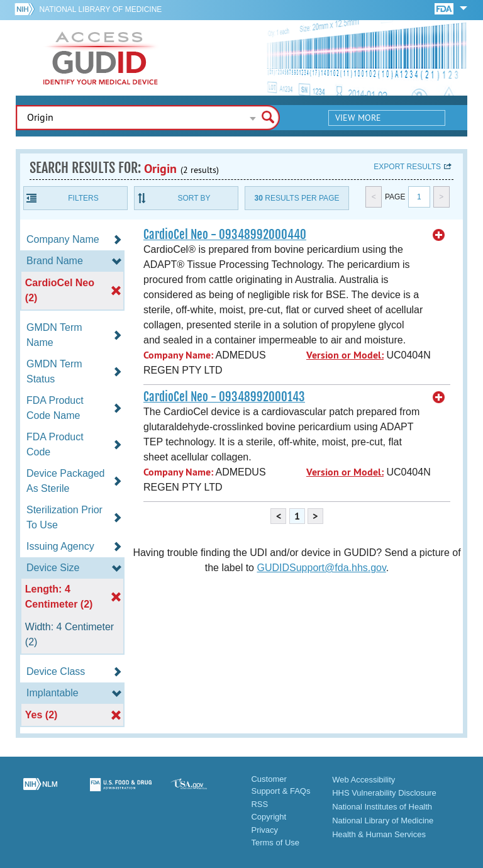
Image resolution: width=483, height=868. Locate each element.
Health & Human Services (379, 834)
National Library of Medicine (100, 9)
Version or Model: (345, 355)
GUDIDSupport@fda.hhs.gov (321, 568)
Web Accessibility (364, 780)
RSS (259, 804)
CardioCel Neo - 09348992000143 (224, 397)
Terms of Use (275, 843)
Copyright (269, 817)
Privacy (264, 830)
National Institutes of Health (382, 807)
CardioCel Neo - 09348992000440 (225, 235)
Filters (83, 198)
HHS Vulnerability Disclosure (384, 793)
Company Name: (178, 355)
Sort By (194, 198)
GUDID (101, 58)
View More (358, 118)
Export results (407, 167)
